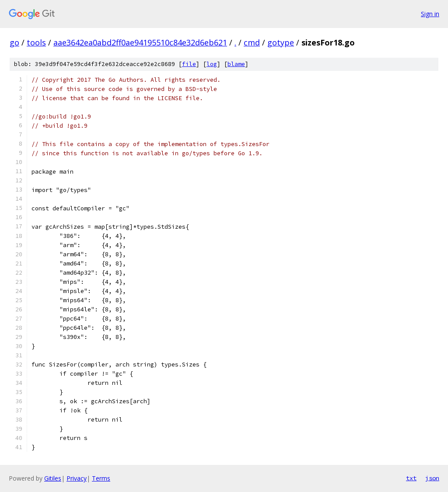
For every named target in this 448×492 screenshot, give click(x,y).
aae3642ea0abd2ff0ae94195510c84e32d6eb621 (140, 42)
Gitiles (53, 478)
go (14, 42)
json (432, 478)
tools (36, 42)
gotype (281, 42)
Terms (101, 478)
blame (236, 64)
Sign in (430, 14)
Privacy (77, 478)
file (189, 64)
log (212, 64)
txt (411, 478)
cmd (252, 42)
